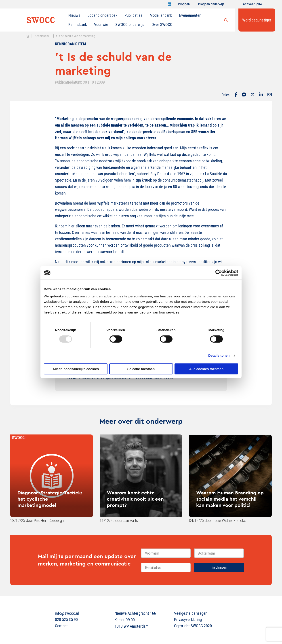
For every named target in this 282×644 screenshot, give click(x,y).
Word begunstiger (257, 20)
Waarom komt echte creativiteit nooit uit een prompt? (135, 499)
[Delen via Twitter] (253, 95)
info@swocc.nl (67, 613)
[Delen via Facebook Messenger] (244, 95)
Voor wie (101, 24)
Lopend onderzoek (102, 15)
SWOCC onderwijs (130, 24)
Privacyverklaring (188, 620)
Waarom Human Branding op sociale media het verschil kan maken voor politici (230, 499)
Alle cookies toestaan (206, 369)
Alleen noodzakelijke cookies (76, 369)
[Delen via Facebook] (236, 95)
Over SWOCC (162, 24)
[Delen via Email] (270, 95)
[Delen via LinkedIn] (261, 95)
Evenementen (190, 15)
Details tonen (219, 355)
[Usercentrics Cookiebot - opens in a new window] (219, 273)
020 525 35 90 (66, 620)
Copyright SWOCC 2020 (193, 626)
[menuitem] (74, 15)
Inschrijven (219, 567)
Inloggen (184, 5)
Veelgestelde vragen (191, 613)
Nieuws (74, 15)
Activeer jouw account (253, 5)
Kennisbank (78, 24)
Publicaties (134, 15)
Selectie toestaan (141, 369)
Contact (61, 626)
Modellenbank (161, 15)
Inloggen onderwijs (211, 5)
